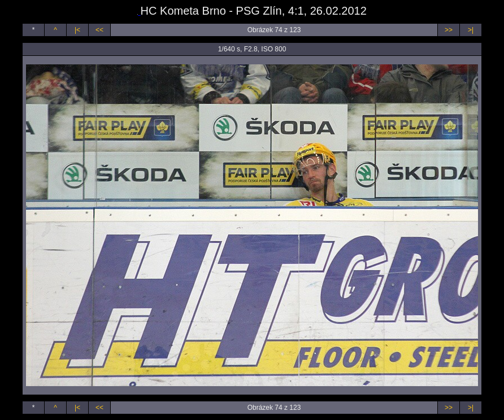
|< (77, 30)
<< (99, 30)
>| (471, 30)
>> (449, 30)
